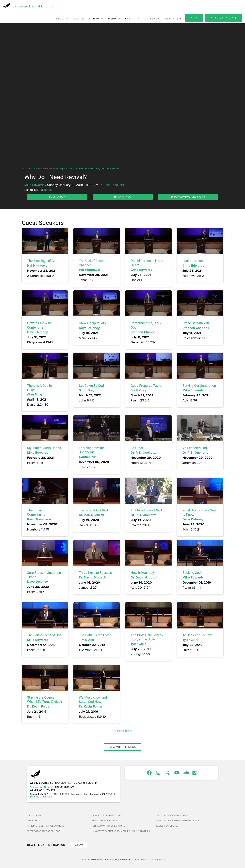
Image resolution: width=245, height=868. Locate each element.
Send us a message (41, 797)
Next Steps (174, 19)
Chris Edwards (141, 270)
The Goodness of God (146, 511)
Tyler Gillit (138, 644)
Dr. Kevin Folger (39, 707)
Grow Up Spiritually (93, 324)
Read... (49, 190)
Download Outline (185, 197)
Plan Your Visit (224, 19)
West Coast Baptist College (44, 831)
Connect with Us (88, 19)
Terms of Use (140, 860)
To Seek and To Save (198, 635)
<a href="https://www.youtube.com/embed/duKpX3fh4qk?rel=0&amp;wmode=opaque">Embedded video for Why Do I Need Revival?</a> (122, 108)
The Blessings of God (42, 261)
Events (132, 19)
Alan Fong (35, 395)
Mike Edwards (34, 185)
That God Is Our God (93, 511)
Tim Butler (87, 640)
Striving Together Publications (46, 826)
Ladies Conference (167, 826)
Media (114, 19)
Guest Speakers (113, 185)
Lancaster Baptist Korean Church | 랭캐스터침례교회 (121, 831)
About (62, 19)
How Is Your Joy (142, 573)
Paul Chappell (36, 816)
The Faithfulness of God (44, 635)
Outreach (152, 19)
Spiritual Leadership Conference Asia (178, 821)
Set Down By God (91, 386)
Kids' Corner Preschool (106, 821)
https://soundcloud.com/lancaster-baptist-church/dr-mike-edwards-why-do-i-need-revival (71, 169)
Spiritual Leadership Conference (175, 816)
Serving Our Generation (199, 386)
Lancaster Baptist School (107, 816)
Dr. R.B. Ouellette (144, 453)
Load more (125, 731)
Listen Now (57, 197)
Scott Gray (87, 391)
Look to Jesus (193, 261)
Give (194, 19)
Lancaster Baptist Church (33, 6)
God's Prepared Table (146, 386)
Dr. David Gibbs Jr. (93, 578)
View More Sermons (122, 747)
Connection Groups (41, 787)
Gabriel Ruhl (88, 457)
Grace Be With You (196, 324)
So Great (137, 448)
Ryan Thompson (39, 520)
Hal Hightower (38, 266)
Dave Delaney (37, 332)
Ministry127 (34, 821)
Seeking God (192, 573)
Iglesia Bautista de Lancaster (109, 826)
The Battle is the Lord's (95, 635)
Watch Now (123, 197)
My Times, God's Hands (44, 448)
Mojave (79, 845)
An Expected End (195, 448)
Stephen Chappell (144, 332)
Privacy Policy (158, 860)
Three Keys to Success (95, 573)
